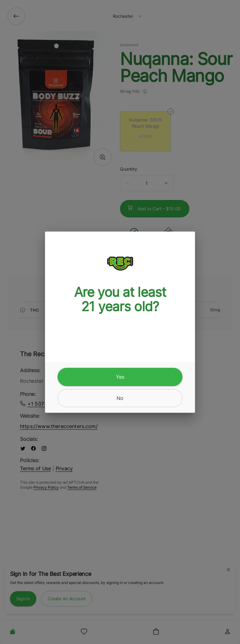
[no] (120, 398)
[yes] (120, 377)
